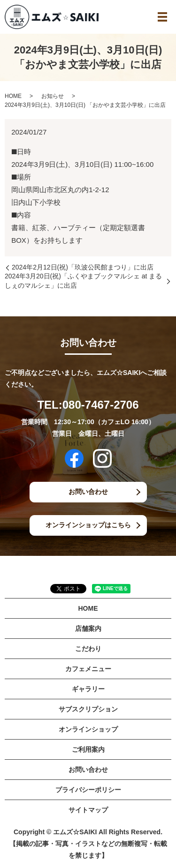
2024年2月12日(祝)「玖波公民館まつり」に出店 (83, 267)
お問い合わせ (88, 492)
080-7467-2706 (101, 405)
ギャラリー (88, 689)
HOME (13, 96)
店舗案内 (88, 629)
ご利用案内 (88, 749)
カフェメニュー (88, 669)
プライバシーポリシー (88, 790)
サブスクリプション (88, 709)
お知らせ (53, 96)
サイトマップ (88, 810)
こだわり (88, 649)
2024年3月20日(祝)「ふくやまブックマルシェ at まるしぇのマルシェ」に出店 (83, 281)
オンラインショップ (88, 729)
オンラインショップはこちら (88, 525)
